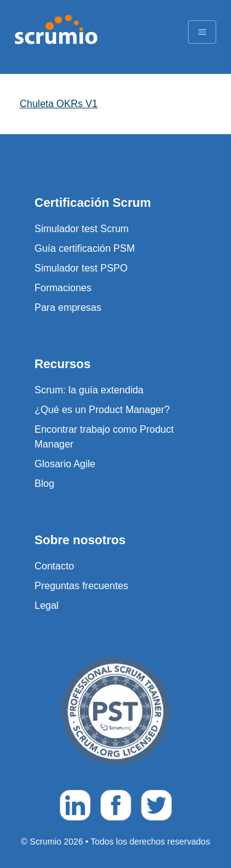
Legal (47, 605)
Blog (44, 484)
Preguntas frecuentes (81, 586)
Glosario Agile (65, 464)
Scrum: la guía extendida (89, 390)
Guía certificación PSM (85, 248)
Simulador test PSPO (81, 268)
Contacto (54, 566)
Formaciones (63, 288)
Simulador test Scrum (82, 229)
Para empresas (68, 307)
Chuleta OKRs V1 (59, 104)
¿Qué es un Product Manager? (102, 410)
